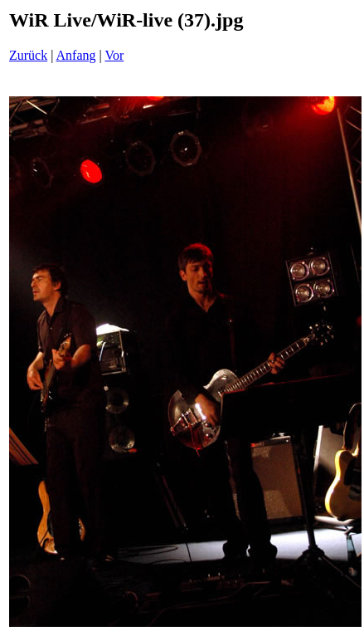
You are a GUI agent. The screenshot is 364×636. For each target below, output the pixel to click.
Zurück (28, 55)
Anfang (76, 55)
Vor (114, 55)
